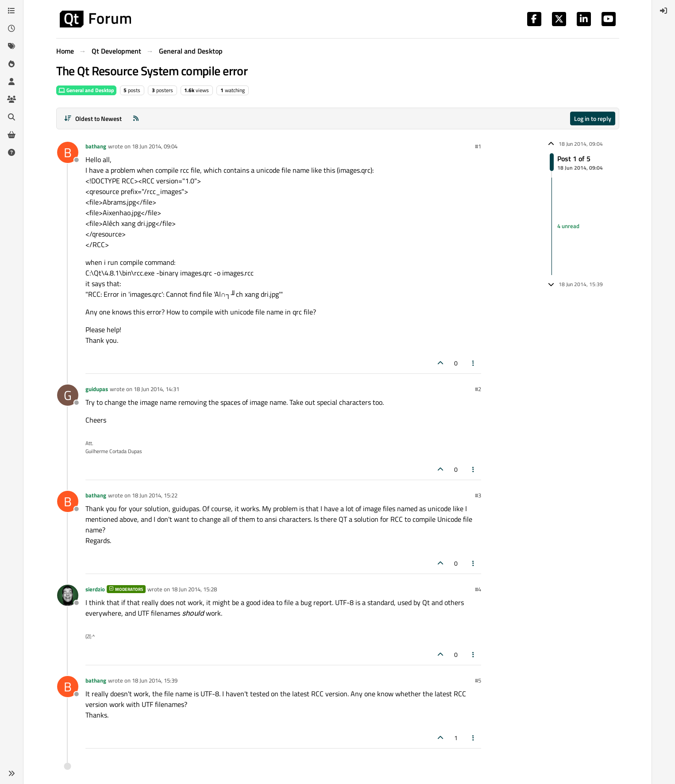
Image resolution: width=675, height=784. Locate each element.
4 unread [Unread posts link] (568, 226)
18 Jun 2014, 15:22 (155, 495)
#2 (478, 389)
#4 (478, 589)
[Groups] (12, 99)
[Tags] (12, 46)
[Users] (12, 82)
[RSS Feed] (136, 118)
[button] (12, 773)
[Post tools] (473, 363)
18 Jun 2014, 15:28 (194, 589)
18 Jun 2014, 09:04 (155, 146)
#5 (478, 680)
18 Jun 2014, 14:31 (156, 389)
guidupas (97, 389)
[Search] (12, 117)
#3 (478, 495)
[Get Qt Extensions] (12, 135)
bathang (96, 146)
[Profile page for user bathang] (68, 152)
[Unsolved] (12, 152)
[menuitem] (663, 11)
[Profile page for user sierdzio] (68, 595)
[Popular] (12, 64)
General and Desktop (86, 90)
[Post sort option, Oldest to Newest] (93, 118)
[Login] (663, 11)
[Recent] (12, 28)
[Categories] (12, 11)
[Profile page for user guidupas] (68, 395)
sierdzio (95, 589)
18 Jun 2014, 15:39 (155, 680)
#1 (478, 146)
